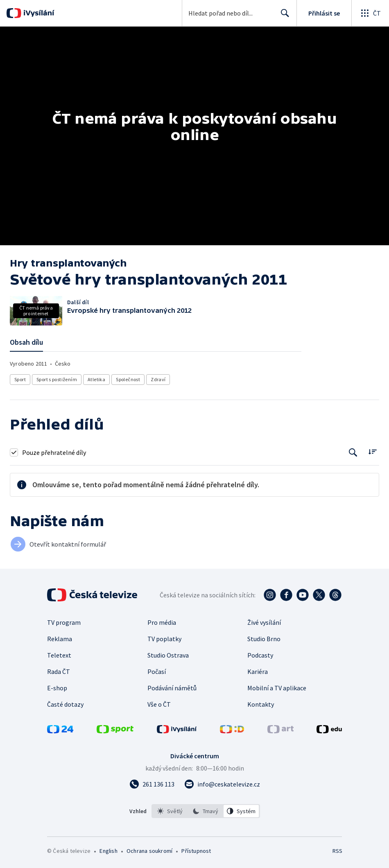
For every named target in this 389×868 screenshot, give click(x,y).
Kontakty (261, 704)
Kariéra (258, 671)
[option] (170, 811)
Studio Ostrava (168, 655)
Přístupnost (196, 851)
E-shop (57, 688)
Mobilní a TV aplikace (277, 688)
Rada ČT (59, 671)
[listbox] (206, 811)
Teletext (59, 655)
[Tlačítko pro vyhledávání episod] (353, 452)
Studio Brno (264, 639)
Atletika (96, 379)
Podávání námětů (172, 688)
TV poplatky (164, 639)
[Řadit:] (372, 451)
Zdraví (158, 379)
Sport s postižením (57, 379)
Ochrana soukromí (149, 851)
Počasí (157, 671)
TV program (64, 622)
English (108, 851)
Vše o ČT (159, 704)
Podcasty (260, 655)
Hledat (283, 16)
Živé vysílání (264, 622)
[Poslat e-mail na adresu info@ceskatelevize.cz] (222, 784)
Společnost (128, 379)
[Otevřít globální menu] (370, 13)
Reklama (60, 639)
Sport (20, 379)
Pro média (162, 622)
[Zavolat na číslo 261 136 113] (152, 784)
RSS (337, 851)
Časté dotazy (65, 704)
